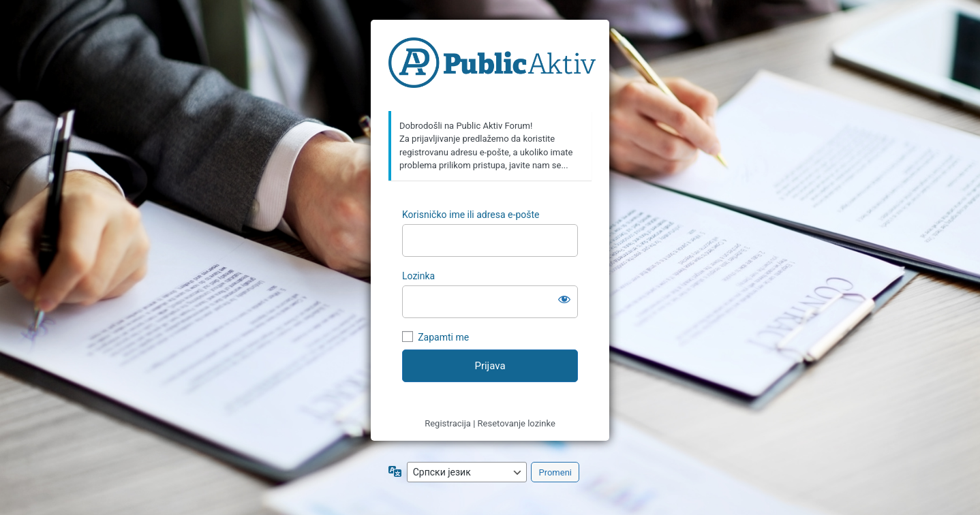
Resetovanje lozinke (517, 423)
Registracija (448, 423)
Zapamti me (443, 337)
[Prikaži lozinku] (564, 299)
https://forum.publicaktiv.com (492, 66)
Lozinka (418, 276)
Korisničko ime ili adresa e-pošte (471, 215)
